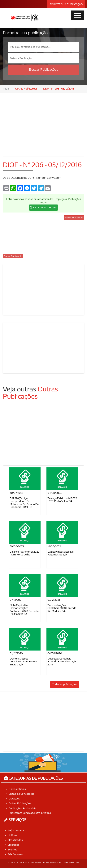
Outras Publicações (26, 89)
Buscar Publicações (43, 70)
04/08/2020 (55, 653)
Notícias (12, 835)
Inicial (6, 89)
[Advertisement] (44, 121)
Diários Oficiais (17, 789)
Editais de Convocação (22, 794)
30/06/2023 (17, 546)
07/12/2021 (16, 600)
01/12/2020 (16, 653)
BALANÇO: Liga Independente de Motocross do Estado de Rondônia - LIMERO (24, 503)
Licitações (14, 799)
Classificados (15, 840)
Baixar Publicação (74, 217)
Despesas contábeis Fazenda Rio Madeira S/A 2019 (62, 662)
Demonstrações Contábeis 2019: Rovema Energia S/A (24, 662)
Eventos (12, 850)
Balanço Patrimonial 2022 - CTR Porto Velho (24, 553)
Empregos (14, 845)
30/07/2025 (17, 493)
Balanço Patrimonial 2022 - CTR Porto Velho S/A (62, 500)
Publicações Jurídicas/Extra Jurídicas (30, 813)
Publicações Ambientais (22, 808)
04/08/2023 (54, 493)
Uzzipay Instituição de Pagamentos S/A (60, 553)
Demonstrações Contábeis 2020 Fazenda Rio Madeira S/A (62, 608)
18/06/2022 (54, 546)
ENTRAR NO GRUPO (43, 207)
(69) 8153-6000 (17, 830)
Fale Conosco (15, 854)
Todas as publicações (65, 684)
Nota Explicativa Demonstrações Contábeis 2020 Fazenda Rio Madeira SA (24, 610)
